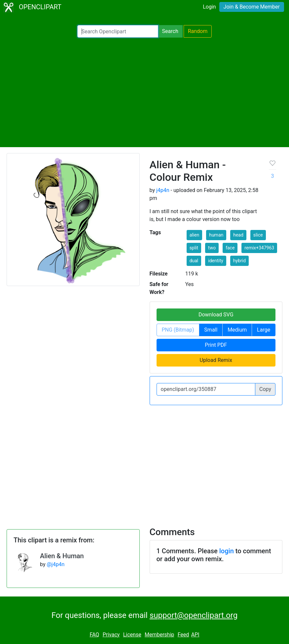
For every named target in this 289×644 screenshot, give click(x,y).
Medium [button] (237, 330)
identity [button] (216, 261)
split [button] (194, 248)
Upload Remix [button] (216, 360)
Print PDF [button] (216, 345)
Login (209, 7)
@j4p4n (55, 564)
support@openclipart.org (194, 615)
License (132, 635)
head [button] (238, 235)
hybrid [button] (239, 261)
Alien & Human (62, 556)
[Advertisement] (144, 92)
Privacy (111, 635)
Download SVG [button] (216, 315)
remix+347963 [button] (259, 248)
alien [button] (195, 235)
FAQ (94, 635)
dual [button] (194, 261)
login (227, 551)
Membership (159, 635)
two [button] (212, 248)
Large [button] (264, 330)
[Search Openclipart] (118, 31)
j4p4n (163, 190)
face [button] (230, 248)
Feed (183, 635)
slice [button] (258, 235)
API (195, 635)
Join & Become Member (252, 7)
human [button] (216, 235)
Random (198, 31)
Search (170, 31)
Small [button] (211, 330)
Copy (265, 389)
